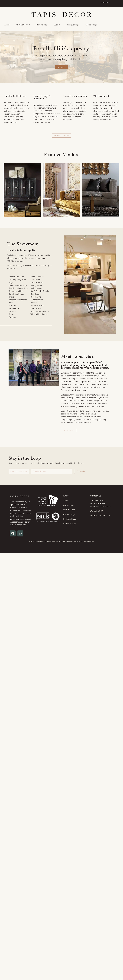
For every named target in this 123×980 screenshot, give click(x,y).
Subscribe (81, 471)
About (7, 25)
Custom (57, 25)
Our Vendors (69, 505)
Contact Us (105, 3)
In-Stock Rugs (91, 25)
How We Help (42, 25)
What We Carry (23, 25)
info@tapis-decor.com (100, 516)
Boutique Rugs (73, 25)
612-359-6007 (96, 511)
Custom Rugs (69, 514)
